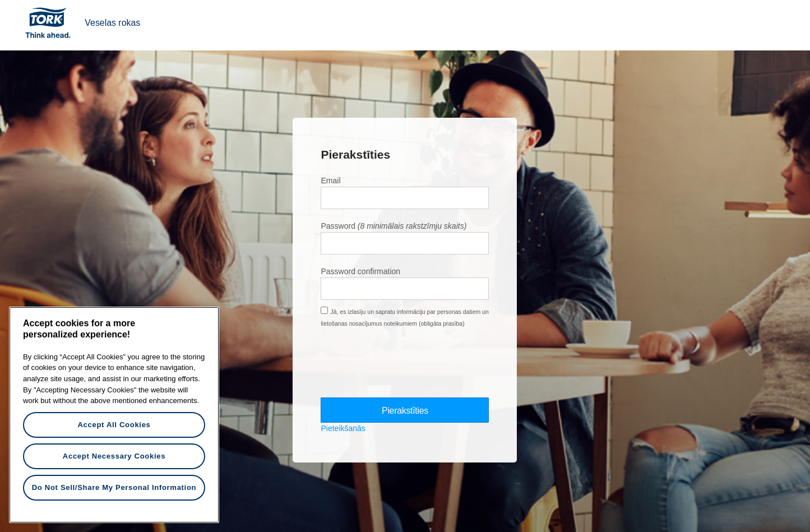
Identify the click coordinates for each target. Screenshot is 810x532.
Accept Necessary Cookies (114, 456)
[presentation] (406, 363)
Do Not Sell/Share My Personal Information (114, 487)
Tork (52, 22)
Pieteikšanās (343, 429)
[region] (114, 415)
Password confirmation (360, 271)
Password (338, 226)
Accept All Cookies (114, 425)
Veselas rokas (112, 23)
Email (330, 181)
